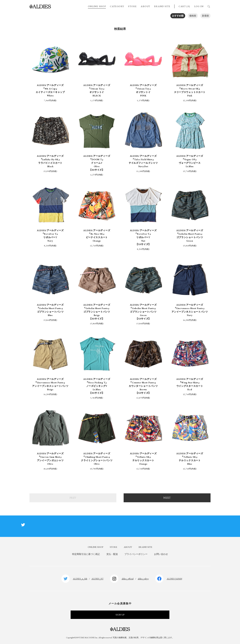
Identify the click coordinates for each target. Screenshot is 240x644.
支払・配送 (112, 554)
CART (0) (184, 6)
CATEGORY (117, 6)
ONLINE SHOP (97, 6)
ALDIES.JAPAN (174, 579)
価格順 (193, 16)
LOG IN (199, 6)
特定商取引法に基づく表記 (86, 554)
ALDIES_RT (98, 579)
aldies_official (128, 579)
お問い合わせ (161, 554)
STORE (132, 6)
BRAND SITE (162, 6)
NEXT (167, 498)
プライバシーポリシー (136, 554)
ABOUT (145, 6)
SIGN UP (120, 615)
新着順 (205, 16)
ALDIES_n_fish (80, 579)
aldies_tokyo (143, 579)
